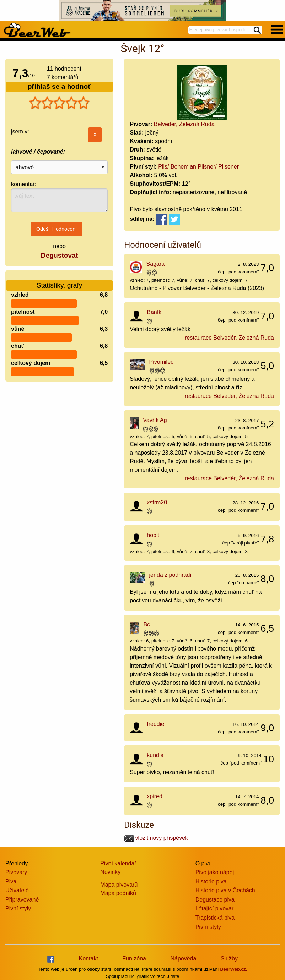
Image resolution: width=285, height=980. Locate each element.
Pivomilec (161, 362)
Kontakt (88, 959)
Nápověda (183, 959)
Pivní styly (18, 908)
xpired (155, 796)
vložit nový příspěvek (156, 838)
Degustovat (59, 255)
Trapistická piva (215, 918)
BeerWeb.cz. (233, 969)
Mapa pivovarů (119, 885)
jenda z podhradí (170, 575)
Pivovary (16, 872)
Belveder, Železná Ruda (184, 124)
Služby (229, 959)
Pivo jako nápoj (215, 872)
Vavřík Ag (155, 420)
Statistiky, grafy (60, 281)
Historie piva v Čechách (225, 890)
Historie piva (211, 882)
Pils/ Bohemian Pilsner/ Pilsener (198, 167)
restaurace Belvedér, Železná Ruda (229, 338)
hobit (153, 535)
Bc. (147, 625)
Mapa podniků (118, 893)
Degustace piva (215, 900)
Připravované (22, 900)
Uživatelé (17, 890)
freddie (155, 724)
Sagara (156, 264)
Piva (11, 882)
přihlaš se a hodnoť (60, 86)
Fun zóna (134, 959)
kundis (155, 755)
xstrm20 (157, 502)
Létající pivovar (215, 908)
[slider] (59, 103)
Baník (154, 312)
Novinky (110, 872)
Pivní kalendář (118, 863)
